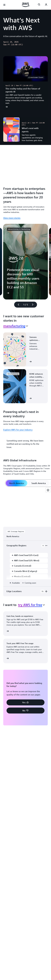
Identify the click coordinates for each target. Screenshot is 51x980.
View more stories (12, 218)
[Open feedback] (48, 490)
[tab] (17, 483)
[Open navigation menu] (4, 5)
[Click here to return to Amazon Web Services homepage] (26, 5)
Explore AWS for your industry (18, 430)
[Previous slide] (17, 305)
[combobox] (16, 326)
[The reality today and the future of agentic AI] (26, 83)
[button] (26, 702)
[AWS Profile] (46, 5)
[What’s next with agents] (26, 130)
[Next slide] (34, 305)
